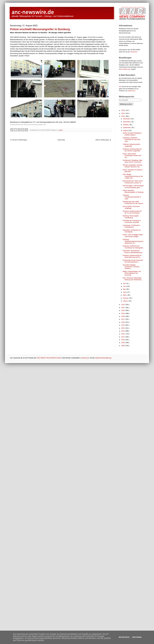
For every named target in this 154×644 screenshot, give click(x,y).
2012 (123, 334)
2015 (123, 325)
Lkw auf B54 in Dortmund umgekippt (131, 207)
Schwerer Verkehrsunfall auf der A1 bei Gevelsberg (132, 212)
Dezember (127, 119)
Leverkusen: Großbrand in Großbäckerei (131, 226)
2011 (123, 337)
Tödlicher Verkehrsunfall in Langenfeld (132, 145)
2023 (123, 116)
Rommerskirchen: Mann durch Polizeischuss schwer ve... (133, 182)
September (127, 128)
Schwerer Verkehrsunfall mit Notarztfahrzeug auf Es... (132, 256)
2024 (123, 113)
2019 (123, 313)
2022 (123, 305)
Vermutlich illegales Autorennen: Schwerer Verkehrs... (131, 267)
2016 (123, 322)
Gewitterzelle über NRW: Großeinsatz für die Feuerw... (133, 203)
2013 (123, 331)
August (126, 131)
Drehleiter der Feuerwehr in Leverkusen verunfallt (132, 221)
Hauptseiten (134, 52)
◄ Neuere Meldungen (19, 140)
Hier (120, 87)
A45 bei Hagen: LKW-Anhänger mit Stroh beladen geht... (133, 187)
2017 (123, 319)
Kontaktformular (126, 69)
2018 (123, 316)
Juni (125, 286)
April (125, 292)
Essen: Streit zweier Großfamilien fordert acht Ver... (132, 156)
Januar (126, 301)
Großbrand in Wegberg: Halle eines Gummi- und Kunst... (133, 161)
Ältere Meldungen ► (103, 140)
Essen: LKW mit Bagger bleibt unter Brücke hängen (133, 236)
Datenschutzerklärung (103, 358)
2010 (123, 340)
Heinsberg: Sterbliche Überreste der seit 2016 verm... (131, 140)
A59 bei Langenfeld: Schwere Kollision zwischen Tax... (133, 166)
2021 (123, 308)
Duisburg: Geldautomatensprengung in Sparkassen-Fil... (133, 241)
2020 (123, 310)
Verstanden (137, 637)
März (125, 295)
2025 (123, 110)
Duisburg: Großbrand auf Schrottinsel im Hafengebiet (133, 247)
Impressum (85, 358)
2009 (123, 343)
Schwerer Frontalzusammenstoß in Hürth (132, 197)
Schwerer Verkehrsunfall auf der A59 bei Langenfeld (132, 150)
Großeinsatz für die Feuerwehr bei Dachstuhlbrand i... (133, 261)
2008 (123, 346)
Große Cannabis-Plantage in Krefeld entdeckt (132, 134)
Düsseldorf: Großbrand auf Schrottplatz (132, 231)
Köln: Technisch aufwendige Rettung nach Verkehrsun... (133, 279)
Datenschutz (131, 91)
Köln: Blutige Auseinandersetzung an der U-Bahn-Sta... (133, 176)
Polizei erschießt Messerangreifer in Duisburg (133, 191)
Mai (125, 289)
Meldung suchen (126, 104)
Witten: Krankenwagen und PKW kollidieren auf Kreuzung (132, 273)
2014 (123, 328)
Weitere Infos (124, 637)
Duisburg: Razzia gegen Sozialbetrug (131, 217)
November (127, 122)
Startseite (61, 140)
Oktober (126, 125)
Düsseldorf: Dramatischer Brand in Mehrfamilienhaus (133, 252)
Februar (126, 298)
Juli (124, 283)
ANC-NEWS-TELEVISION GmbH (49, 358)
